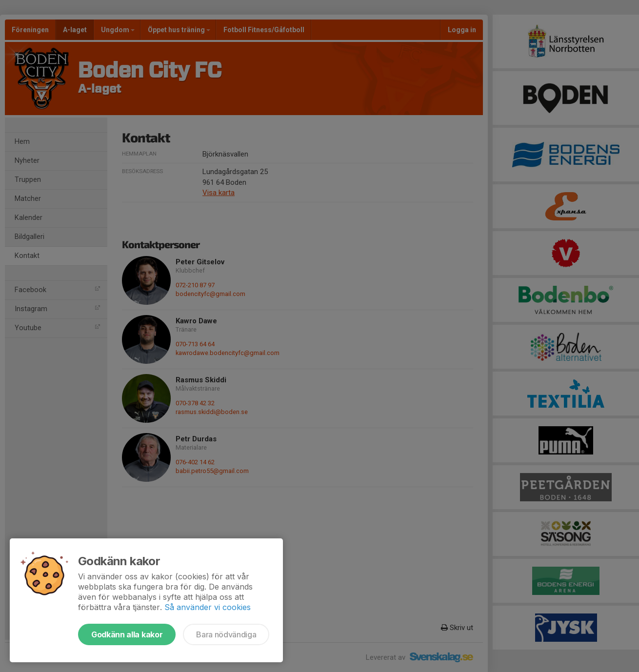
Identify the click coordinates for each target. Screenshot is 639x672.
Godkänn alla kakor (127, 634)
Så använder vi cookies (208, 607)
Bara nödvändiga (226, 634)
